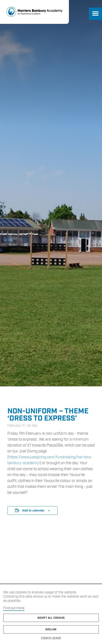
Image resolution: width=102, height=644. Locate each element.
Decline (51, 630)
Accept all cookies (51, 618)
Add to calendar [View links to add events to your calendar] (33, 510)
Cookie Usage (51, 638)
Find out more (14, 608)
